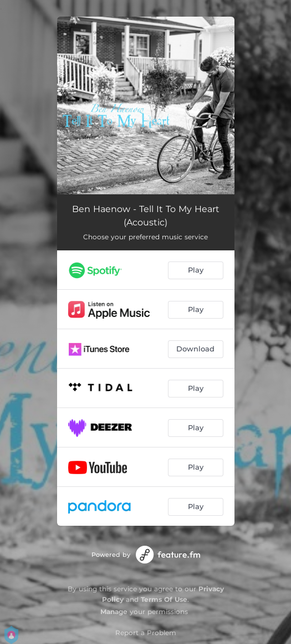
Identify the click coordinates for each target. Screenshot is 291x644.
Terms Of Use (164, 599)
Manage (114, 612)
